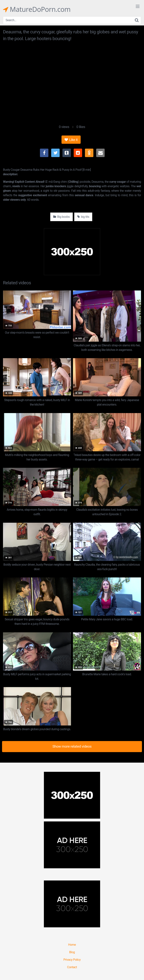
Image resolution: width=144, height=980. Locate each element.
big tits (83, 217)
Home (72, 945)
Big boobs (61, 217)
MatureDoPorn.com (37, 9)
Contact (72, 967)
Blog (72, 952)
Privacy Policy (72, 960)
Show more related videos (72, 746)
